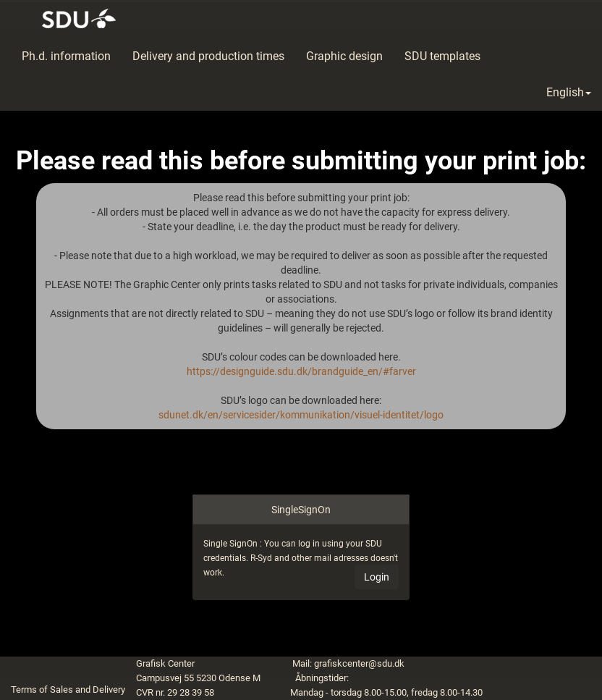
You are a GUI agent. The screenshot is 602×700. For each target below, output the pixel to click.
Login (377, 577)
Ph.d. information (66, 56)
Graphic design (344, 56)
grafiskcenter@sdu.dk (359, 663)
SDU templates (442, 56)
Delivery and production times (208, 56)
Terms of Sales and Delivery (68, 690)
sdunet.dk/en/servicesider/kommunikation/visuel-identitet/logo (301, 415)
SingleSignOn (301, 510)
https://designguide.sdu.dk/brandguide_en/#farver (301, 371)
